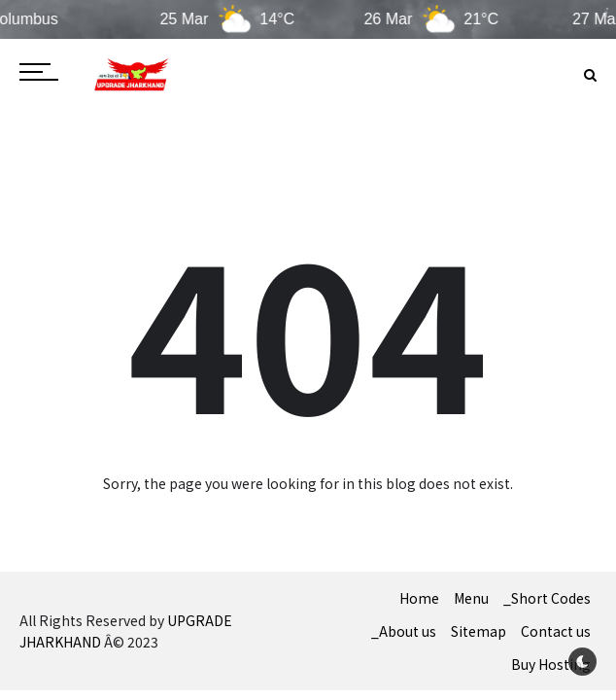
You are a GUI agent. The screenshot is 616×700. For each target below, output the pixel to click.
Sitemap (479, 631)
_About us (404, 631)
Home (419, 598)
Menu (471, 598)
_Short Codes (547, 598)
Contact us (556, 631)
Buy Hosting (551, 664)
